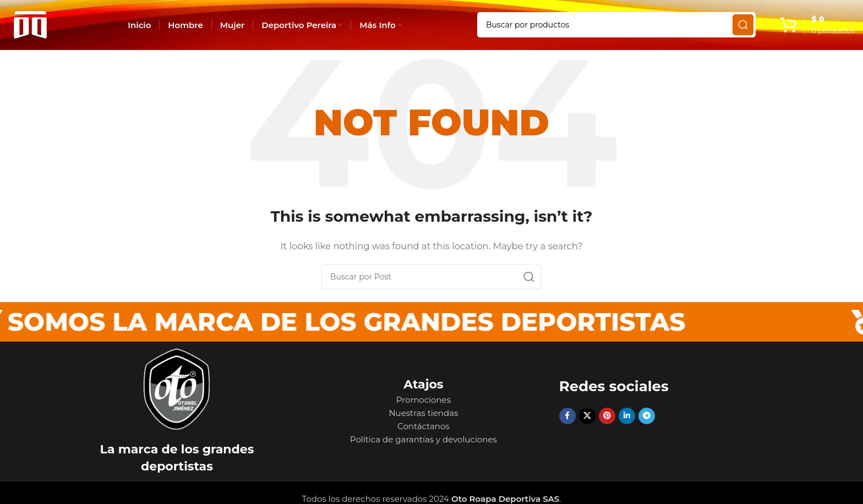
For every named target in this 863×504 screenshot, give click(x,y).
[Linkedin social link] (627, 416)
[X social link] (587, 416)
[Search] (616, 25)
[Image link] (177, 388)
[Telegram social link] (647, 416)
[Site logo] (30, 24)
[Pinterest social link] (607, 416)
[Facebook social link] (567, 416)
